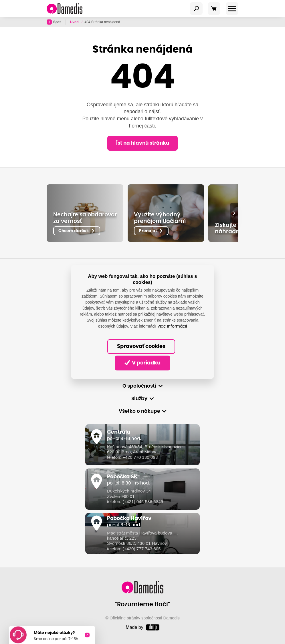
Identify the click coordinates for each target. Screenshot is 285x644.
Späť (54, 22)
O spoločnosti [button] (139, 386)
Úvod (75, 22)
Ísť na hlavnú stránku (143, 143)
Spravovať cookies (141, 346)
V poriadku (143, 363)
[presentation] (234, 213)
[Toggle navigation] (196, 9)
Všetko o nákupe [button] (139, 411)
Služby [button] (139, 399)
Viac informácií (172, 326)
